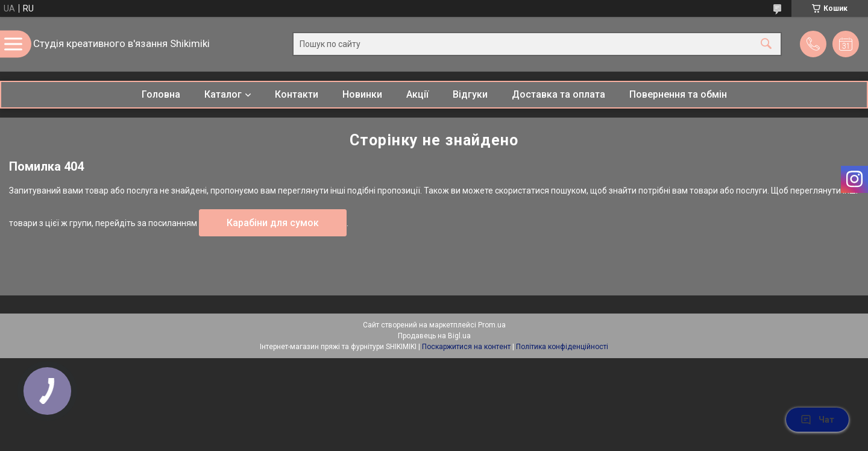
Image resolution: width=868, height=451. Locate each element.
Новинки (362, 94)
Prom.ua (492, 325)
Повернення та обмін (678, 94)
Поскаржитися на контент (466, 347)
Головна (161, 94)
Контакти (297, 94)
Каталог (223, 94)
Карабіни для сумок (273, 223)
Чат (817, 420)
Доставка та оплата (558, 94)
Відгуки (470, 94)
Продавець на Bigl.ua (434, 336)
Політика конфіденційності (562, 347)
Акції (417, 94)
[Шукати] (766, 44)
